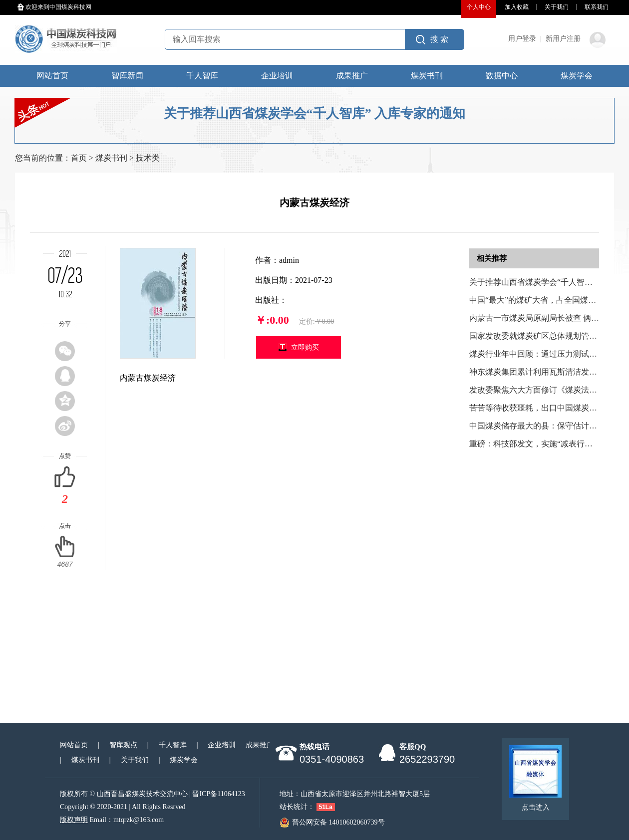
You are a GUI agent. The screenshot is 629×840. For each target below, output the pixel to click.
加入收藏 (517, 7)
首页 (79, 158)
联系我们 (597, 7)
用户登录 (522, 39)
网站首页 (52, 76)
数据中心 (502, 76)
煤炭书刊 (427, 76)
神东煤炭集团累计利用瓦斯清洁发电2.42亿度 (548, 372)
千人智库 (202, 76)
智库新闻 (127, 76)
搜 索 (439, 39)
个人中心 (479, 7)
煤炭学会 (577, 76)
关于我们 (557, 7)
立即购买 (305, 347)
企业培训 (277, 76)
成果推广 (352, 76)
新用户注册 (563, 39)
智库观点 (123, 745)
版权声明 (74, 820)
